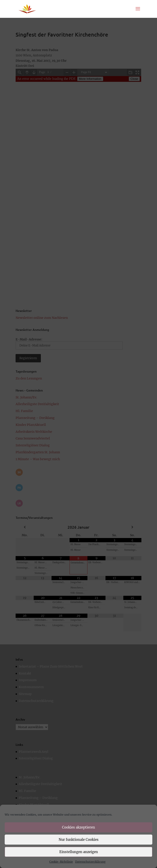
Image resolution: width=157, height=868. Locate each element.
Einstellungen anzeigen (79, 852)
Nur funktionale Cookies (79, 840)
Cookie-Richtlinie (61, 862)
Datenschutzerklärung (90, 862)
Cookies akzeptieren (78, 827)
